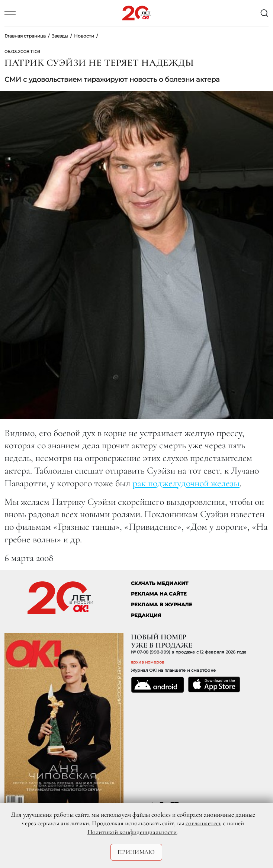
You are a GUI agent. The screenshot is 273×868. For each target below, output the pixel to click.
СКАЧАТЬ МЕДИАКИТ (160, 583)
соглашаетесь (203, 823)
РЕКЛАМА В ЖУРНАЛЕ (162, 605)
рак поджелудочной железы (186, 483)
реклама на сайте (159, 594)
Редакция (146, 615)
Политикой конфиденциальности (132, 832)
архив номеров (148, 662)
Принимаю (136, 852)
